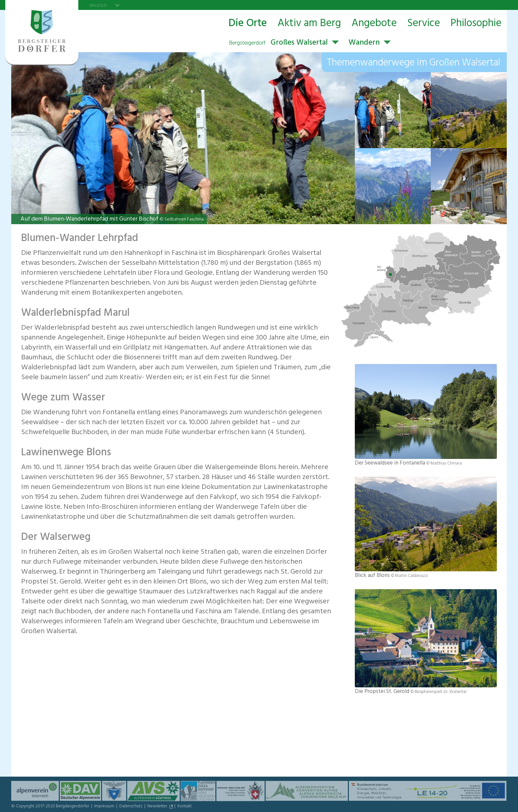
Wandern (364, 43)
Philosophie (476, 24)
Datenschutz (131, 807)
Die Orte (248, 24)
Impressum (105, 807)
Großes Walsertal (278, 43)
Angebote (374, 24)
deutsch (98, 5)
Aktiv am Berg (309, 24)
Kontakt (185, 807)
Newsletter (158, 807)
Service (424, 24)
